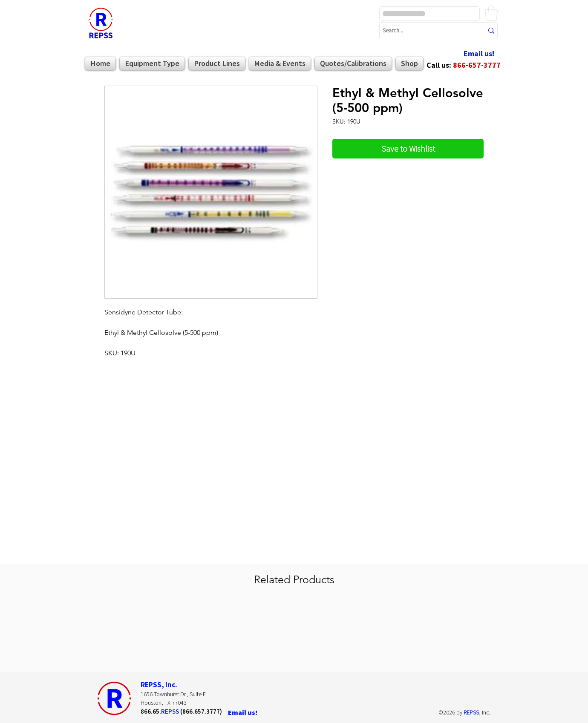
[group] (294, 634)
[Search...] (427, 31)
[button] (491, 13)
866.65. (151, 711)
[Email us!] (479, 54)
